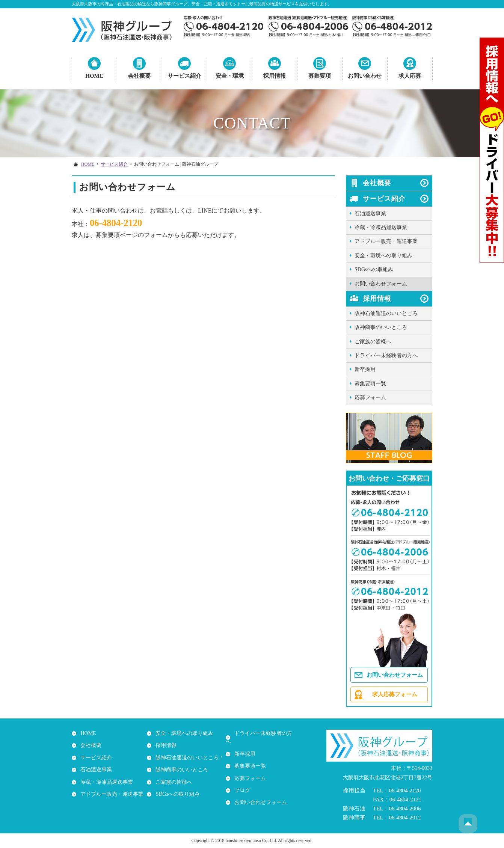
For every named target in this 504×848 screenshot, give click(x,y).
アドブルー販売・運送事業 (386, 241)
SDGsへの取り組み (176, 794)
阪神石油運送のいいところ (386, 313)
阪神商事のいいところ (381, 327)
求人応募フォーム (395, 694)
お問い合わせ (365, 76)
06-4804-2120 (117, 223)
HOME (94, 76)
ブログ (241, 782)
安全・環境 (230, 76)
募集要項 (320, 76)
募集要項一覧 (370, 384)
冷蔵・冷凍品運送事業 (381, 227)
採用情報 (275, 76)
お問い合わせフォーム (381, 284)
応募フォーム (370, 398)
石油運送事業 (370, 214)
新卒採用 (365, 369)
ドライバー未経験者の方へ (386, 355)
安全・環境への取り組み (383, 256)
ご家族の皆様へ (373, 342)
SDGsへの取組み (374, 269)
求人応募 (410, 76)
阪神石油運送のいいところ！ (189, 758)
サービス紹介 (184, 76)
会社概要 (139, 76)
